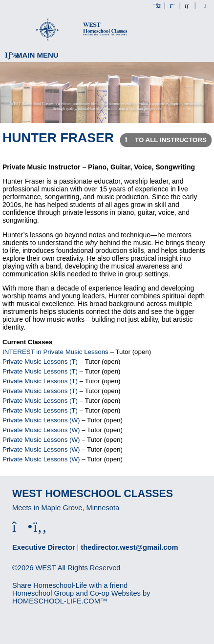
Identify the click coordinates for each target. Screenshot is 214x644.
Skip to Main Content (53, 576)
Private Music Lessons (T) (40, 362)
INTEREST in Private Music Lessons (55, 352)
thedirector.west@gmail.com (129, 547)
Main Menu (32, 55)
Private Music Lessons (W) (41, 420)
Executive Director (44, 547)
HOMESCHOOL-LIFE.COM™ (60, 601)
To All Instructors (166, 140)
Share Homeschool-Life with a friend (70, 585)
